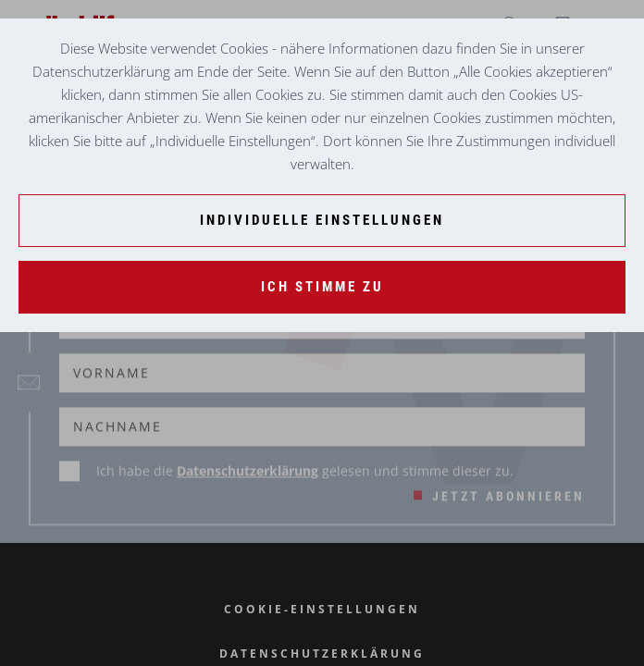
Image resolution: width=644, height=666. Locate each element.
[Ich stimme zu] (322, 287)
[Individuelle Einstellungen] (322, 221)
